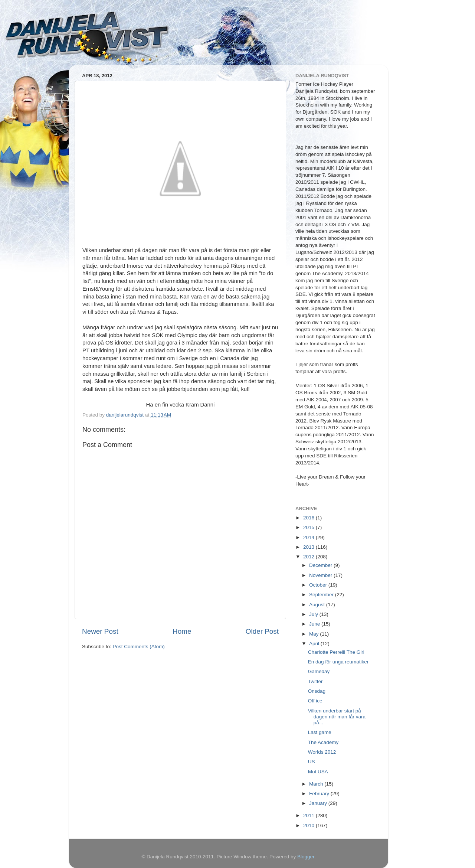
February (320, 794)
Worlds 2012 (322, 752)
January (319, 803)
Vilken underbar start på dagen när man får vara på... (337, 717)
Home (182, 631)
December (321, 565)
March (317, 784)
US (312, 762)
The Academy (323, 742)
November (321, 575)
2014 (309, 537)
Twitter (315, 681)
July (314, 614)
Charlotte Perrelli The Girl (336, 652)
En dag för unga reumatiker (338, 662)
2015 (309, 527)
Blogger (306, 857)
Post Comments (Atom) (139, 647)
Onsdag (317, 691)
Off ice (315, 701)
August (318, 605)
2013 (309, 547)
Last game (320, 732)
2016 (309, 518)
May (315, 634)
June (315, 624)
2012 (309, 557)
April (315, 644)
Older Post (262, 631)
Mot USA (318, 772)
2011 (309, 815)
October (319, 585)
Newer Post (100, 631)
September (322, 595)
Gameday (319, 671)
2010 (309, 825)
